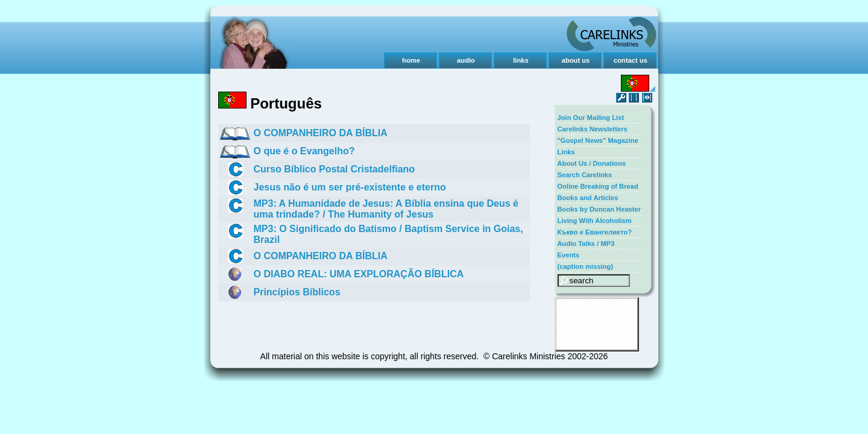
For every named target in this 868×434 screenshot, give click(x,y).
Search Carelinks (585, 175)
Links (566, 152)
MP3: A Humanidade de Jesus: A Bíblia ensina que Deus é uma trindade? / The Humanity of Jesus (386, 209)
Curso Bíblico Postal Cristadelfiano (335, 169)
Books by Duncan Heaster (599, 209)
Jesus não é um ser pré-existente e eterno (350, 187)
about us (576, 60)
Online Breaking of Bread (598, 186)
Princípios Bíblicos (297, 292)
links (521, 60)
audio (466, 60)
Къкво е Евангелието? (595, 232)
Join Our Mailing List (591, 118)
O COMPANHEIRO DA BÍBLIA (321, 133)
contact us (631, 60)
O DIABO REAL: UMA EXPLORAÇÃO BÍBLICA (359, 274)
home (411, 60)
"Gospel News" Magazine (598, 140)
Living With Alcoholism (595, 221)
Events (569, 255)
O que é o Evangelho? (304, 151)
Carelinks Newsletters (593, 129)
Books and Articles (588, 198)
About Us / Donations (592, 163)
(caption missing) (586, 266)
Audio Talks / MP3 (586, 244)
